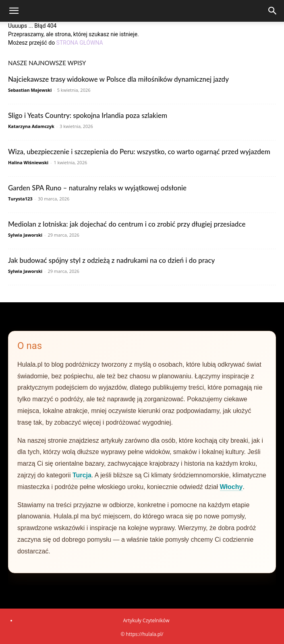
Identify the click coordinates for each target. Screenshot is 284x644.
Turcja (82, 475)
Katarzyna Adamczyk (31, 126)
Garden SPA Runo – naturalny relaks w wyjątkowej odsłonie (97, 188)
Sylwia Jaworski (25, 235)
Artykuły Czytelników (146, 620)
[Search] (273, 11)
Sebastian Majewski (30, 90)
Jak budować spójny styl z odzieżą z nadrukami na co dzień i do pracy (111, 260)
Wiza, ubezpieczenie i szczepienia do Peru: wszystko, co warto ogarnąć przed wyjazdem (139, 152)
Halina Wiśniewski (28, 162)
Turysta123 (20, 199)
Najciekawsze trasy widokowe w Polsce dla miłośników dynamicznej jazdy (118, 79)
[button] (14, 11)
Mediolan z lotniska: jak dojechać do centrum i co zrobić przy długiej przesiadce (127, 224)
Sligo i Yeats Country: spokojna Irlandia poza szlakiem (88, 115)
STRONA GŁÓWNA (80, 43)
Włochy (231, 487)
